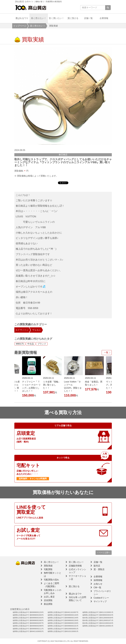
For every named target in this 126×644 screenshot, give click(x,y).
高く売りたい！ (39, 18)
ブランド (42, 344)
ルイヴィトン (22, 330)
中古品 (31, 344)
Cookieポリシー (101, 598)
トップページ (20, 26)
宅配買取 (48, 569)
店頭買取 (48, 600)
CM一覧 (98, 588)
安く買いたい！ (56, 18)
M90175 (20, 344)
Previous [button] (17, 371)
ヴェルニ (37, 330)
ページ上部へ (104, 553)
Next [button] (109, 371)
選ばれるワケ (22, 18)
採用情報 (98, 580)
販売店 (97, 566)
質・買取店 (99, 569)
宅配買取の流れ (51, 580)
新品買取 (48, 604)
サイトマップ (100, 601)
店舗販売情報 (75, 566)
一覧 (106, 352)
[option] (63, 96)
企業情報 (104, 18)
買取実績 (48, 566)
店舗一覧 (88, 18)
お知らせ (98, 584)
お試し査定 (49, 597)
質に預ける (73, 18)
